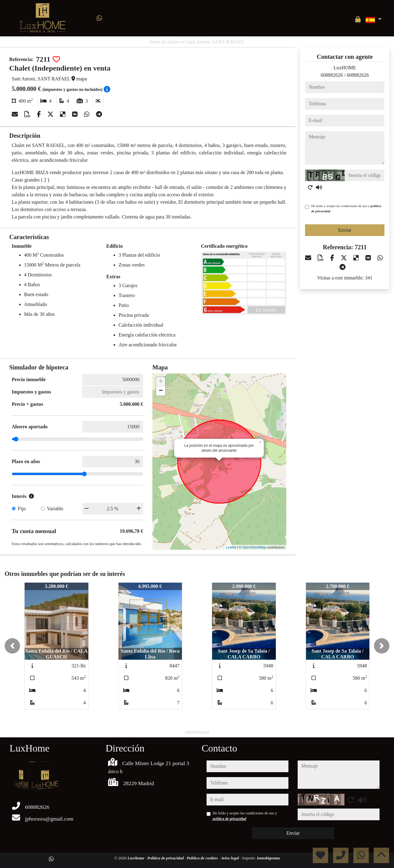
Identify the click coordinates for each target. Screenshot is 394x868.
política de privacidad (229, 819)
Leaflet (231, 547)
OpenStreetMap (254, 547)
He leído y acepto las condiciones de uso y (346, 208)
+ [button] (161, 382)
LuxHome (136, 858)
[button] (12, 646)
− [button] (161, 391)
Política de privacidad (166, 858)
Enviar (345, 230)
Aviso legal (231, 858)
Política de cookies (203, 858)
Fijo (22, 509)
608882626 (332, 75)
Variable (55, 509)
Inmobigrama (268, 858)
